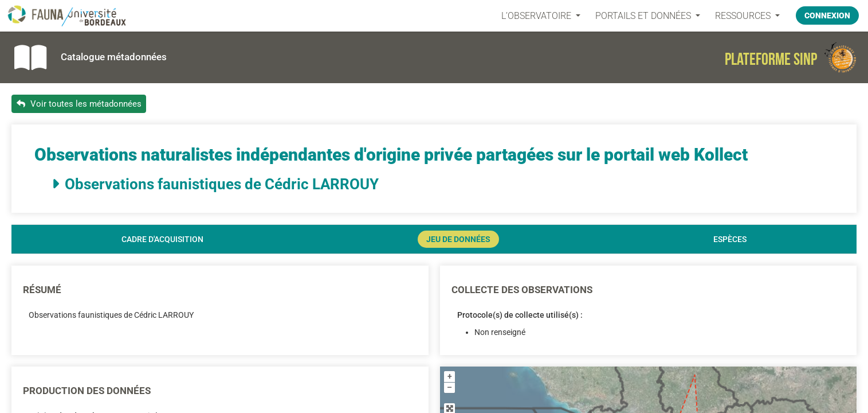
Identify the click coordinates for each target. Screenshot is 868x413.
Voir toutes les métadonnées (79, 104)
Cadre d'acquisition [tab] (162, 239)
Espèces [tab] (730, 239)
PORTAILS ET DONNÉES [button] (644, 16)
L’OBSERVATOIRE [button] (537, 16)
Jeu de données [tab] (458, 239)
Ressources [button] (744, 16)
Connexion (827, 15)
